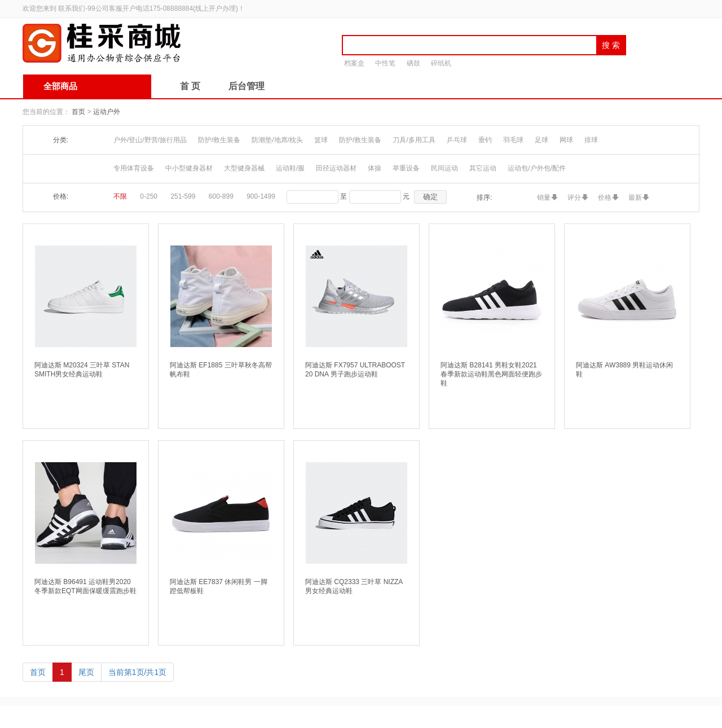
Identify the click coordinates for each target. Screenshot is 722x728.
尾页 (86, 672)
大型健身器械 (244, 168)
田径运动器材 (336, 168)
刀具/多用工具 (414, 140)
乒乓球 (457, 140)
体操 (375, 168)
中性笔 (385, 63)
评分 (574, 198)
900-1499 (261, 196)
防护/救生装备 (219, 140)
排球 (591, 140)
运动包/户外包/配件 (537, 168)
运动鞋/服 (290, 168)
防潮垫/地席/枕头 (277, 140)
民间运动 (444, 168)
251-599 (183, 196)
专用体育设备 (134, 168)
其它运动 (483, 168)
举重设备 (406, 168)
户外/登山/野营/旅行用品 (150, 140)
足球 (541, 140)
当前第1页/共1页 (137, 672)
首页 (78, 112)
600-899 (221, 196)
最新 (635, 198)
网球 (566, 140)
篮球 (321, 140)
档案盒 (354, 63)
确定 (430, 197)
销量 (544, 198)
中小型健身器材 (189, 168)
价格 (605, 198)
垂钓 (485, 140)
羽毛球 (513, 140)
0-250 (149, 196)
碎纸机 (441, 63)
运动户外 (107, 112)
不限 (120, 196)
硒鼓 (413, 63)
